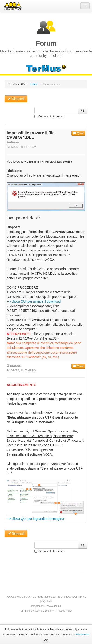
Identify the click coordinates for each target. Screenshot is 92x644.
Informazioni (82, 634)
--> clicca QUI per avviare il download (34, 301)
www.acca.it (54, 606)
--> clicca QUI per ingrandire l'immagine (35, 519)
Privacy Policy (65, 611)
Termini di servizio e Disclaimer (37, 611)
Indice (34, 84)
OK (46, 640)
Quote (78, 133)
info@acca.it (38, 606)
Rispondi (16, 99)
